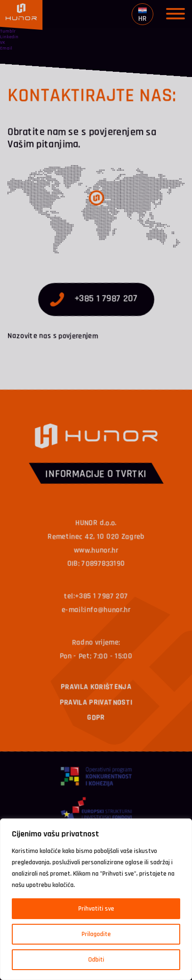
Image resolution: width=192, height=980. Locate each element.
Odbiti (96, 960)
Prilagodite (96, 934)
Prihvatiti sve (96, 909)
